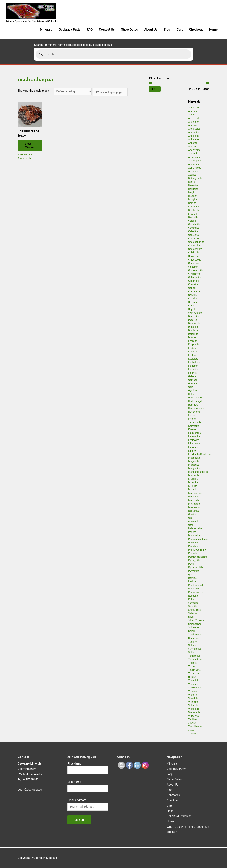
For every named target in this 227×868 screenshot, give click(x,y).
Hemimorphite (196, 408)
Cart (180, 29)
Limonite (193, 447)
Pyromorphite (196, 567)
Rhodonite (194, 589)
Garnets (193, 380)
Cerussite (193, 235)
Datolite (192, 320)
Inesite (192, 419)
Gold (191, 387)
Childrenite (194, 253)
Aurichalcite (195, 168)
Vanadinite (194, 681)
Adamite (193, 111)
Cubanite (193, 306)
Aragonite (194, 154)
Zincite (192, 723)
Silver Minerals (196, 620)
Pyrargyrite (194, 560)
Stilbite (192, 645)
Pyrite (191, 564)
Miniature (22, 154)
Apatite (192, 146)
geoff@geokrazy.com (31, 790)
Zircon (192, 730)
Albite (191, 115)
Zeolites (193, 719)
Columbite (194, 281)
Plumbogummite (197, 550)
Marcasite (194, 475)
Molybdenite (195, 493)
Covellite (193, 295)
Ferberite (193, 369)
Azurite (192, 175)
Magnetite (194, 461)
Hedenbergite (196, 401)
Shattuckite (194, 610)
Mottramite (194, 504)
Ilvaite (192, 415)
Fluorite (192, 373)
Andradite (194, 132)
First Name (74, 764)
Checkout (196, 29)
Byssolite (193, 217)
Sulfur (192, 652)
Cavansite (194, 228)
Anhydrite (193, 139)
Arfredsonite (195, 157)
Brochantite (195, 210)
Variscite (193, 684)
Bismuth (193, 196)
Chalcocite (194, 245)
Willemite (193, 702)
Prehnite (193, 553)
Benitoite (193, 189)
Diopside (193, 327)
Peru (30, 154)
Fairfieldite (194, 362)
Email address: (77, 800)
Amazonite (194, 118)
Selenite (193, 606)
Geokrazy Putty (69, 29)
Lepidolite (194, 440)
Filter (155, 89)
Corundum (194, 291)
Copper (192, 288)
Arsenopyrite (195, 161)
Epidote (192, 348)
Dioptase (193, 330)
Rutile (191, 599)
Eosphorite (194, 345)
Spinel (192, 631)
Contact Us (107, 29)
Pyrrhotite (194, 571)
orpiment (193, 521)
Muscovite (194, 507)
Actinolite (193, 108)
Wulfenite (193, 716)
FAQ (90, 29)
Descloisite (194, 323)
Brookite (193, 214)
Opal (191, 518)
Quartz (192, 574)
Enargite (193, 341)
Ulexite (192, 677)
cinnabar (193, 267)
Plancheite (194, 546)
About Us (151, 29)
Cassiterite (194, 224)
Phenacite (194, 543)
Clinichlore (194, 274)
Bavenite (193, 185)
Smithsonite (195, 624)
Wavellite (193, 698)
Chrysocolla (195, 260)
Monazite (193, 497)
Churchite (194, 263)
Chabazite (194, 238)
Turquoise (194, 673)
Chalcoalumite (196, 242)
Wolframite (194, 712)
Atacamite (194, 164)
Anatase (193, 125)
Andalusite (194, 129)
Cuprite (192, 309)
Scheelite (193, 603)
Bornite (192, 203)
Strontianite (195, 649)
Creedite (193, 299)
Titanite (192, 663)
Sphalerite (194, 627)
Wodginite (194, 709)
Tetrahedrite (195, 659)
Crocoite (193, 302)
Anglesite (193, 136)
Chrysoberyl (195, 256)
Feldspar (193, 366)
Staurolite (194, 638)
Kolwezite (194, 426)
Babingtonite (195, 178)
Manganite (194, 468)
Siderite (192, 613)
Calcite (192, 221)
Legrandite (194, 436)
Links (170, 811)
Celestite (193, 231)
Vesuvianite (195, 688)
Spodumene (195, 635)
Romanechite (196, 592)
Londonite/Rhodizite (199, 454)
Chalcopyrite (195, 249)
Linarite (192, 451)
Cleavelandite (196, 270)
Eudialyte (193, 359)
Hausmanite (195, 398)
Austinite (193, 171)
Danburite (194, 316)
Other (191, 525)
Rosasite (193, 596)
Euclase (193, 355)
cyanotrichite (195, 313)
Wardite (192, 695)
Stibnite (192, 642)
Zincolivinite (195, 727)
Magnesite (194, 458)
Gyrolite (192, 390)
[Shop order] (73, 92)
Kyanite (192, 429)
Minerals (46, 29)
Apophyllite (194, 150)
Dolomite (193, 334)
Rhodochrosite (25, 158)
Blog (167, 29)
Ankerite (193, 143)
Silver (191, 617)
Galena (192, 376)
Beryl (191, 192)
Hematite (193, 405)
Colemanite (195, 277)
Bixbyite (193, 199)
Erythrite (193, 352)
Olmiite (192, 514)
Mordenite (194, 500)
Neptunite (194, 511)
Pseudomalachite (198, 557)
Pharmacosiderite (198, 539)
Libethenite (194, 444)
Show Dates (129, 29)
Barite (192, 182)
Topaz (192, 666)
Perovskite (194, 536)
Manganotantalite (198, 472)
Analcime (193, 122)
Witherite (193, 705)
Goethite (193, 383)
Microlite (193, 482)
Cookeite (193, 284)
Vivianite (193, 691)
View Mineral (30, 146)
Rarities (192, 578)
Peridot (192, 532)
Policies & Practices (179, 816)
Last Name (74, 782)
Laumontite (195, 433)
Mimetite (193, 490)
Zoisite (192, 734)
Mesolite (193, 479)
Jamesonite (195, 422)
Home (213, 29)
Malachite (194, 465)
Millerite (193, 486)
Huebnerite (194, 412)
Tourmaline (194, 670)
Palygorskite (195, 528)
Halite (191, 394)
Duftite (192, 337)
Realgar (192, 581)
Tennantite (194, 656)
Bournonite (194, 207)
